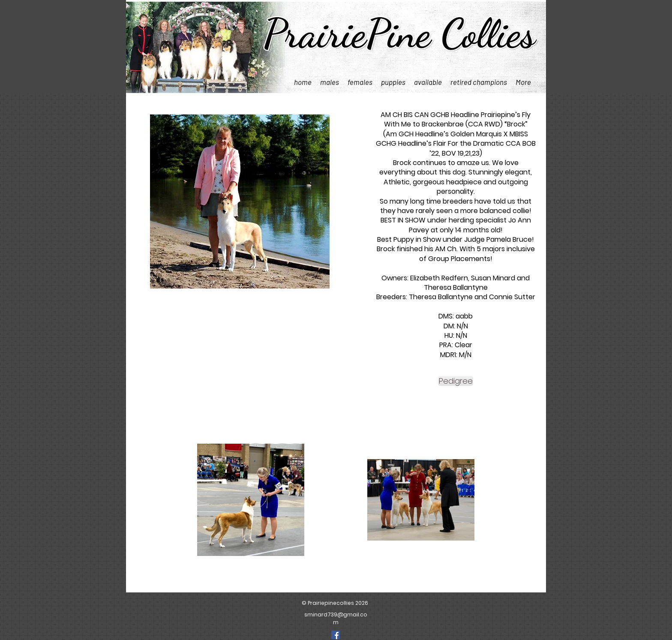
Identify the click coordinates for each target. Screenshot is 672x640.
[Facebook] (336, 635)
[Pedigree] (456, 381)
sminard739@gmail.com (336, 618)
